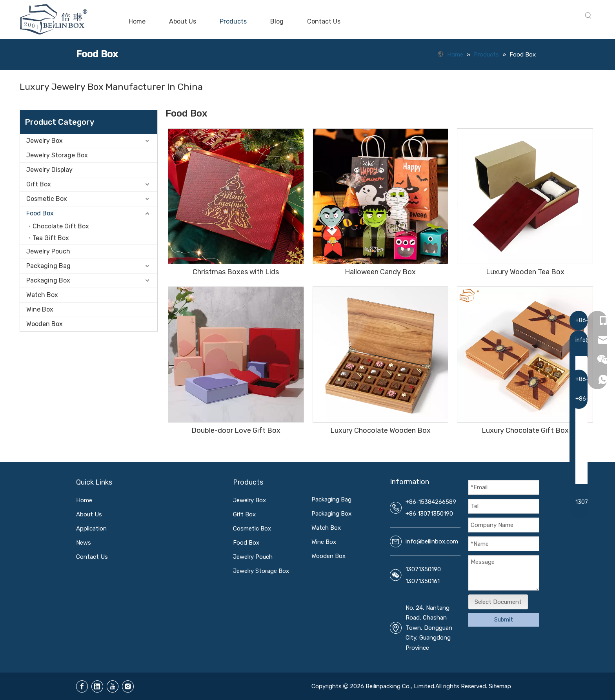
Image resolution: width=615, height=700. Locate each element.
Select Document (498, 602)
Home (84, 500)
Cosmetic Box (47, 199)
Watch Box (42, 295)
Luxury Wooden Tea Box (525, 272)
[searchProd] (544, 16)
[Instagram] (128, 686)
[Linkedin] (97, 686)
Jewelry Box (45, 141)
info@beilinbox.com (432, 541)
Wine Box (40, 309)
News (84, 543)
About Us (89, 514)
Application (91, 529)
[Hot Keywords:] (588, 16)
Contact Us (92, 557)
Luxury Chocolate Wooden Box (380, 430)
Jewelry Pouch (48, 251)
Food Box (40, 213)
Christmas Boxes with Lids (236, 272)
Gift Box (39, 184)
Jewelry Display (49, 170)
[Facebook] (82, 686)
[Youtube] (113, 686)
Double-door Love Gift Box (236, 430)
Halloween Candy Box (380, 272)
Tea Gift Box (51, 238)
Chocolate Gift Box (61, 226)
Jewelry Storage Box (57, 155)
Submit (504, 620)
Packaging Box (48, 280)
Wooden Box (45, 324)
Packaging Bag (48, 266)
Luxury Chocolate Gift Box (525, 430)
